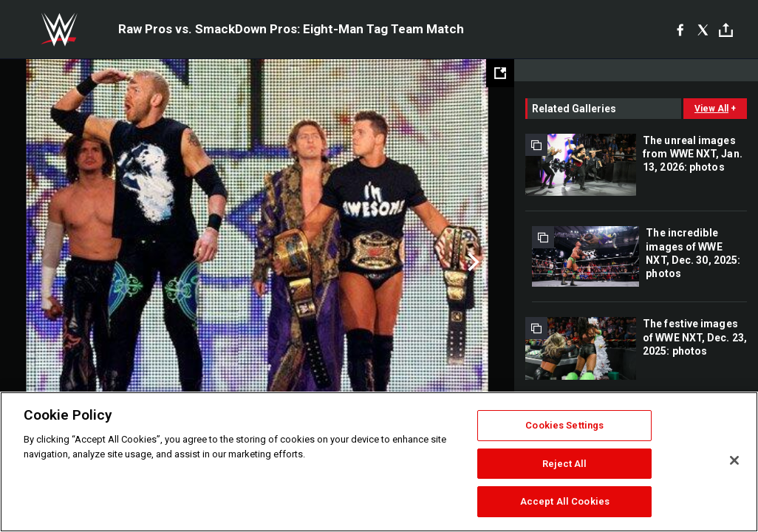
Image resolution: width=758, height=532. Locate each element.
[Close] (734, 460)
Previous (42, 262)
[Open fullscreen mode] (500, 73)
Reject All (564, 464)
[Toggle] (726, 30)
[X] (703, 30)
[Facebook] (680, 30)
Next (472, 262)
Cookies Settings (564, 425)
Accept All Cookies (565, 501)
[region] (379, 462)
